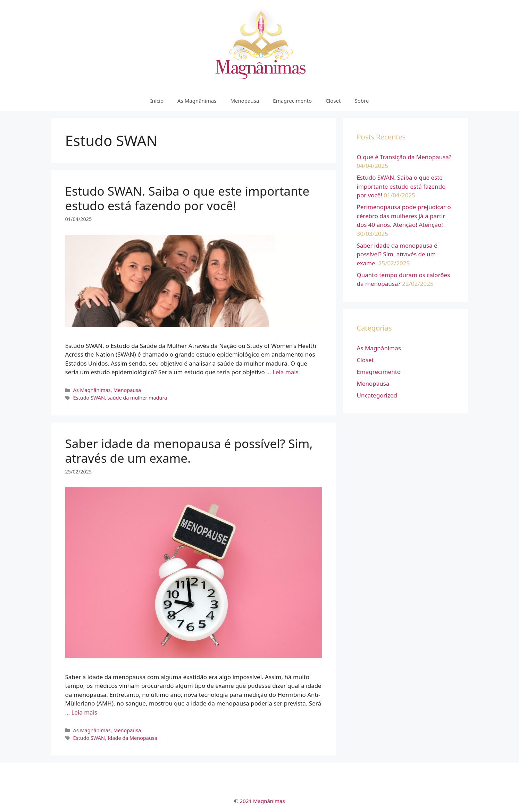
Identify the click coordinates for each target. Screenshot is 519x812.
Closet (333, 101)
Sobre (362, 101)
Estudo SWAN (89, 398)
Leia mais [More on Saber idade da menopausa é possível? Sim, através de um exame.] (84, 712)
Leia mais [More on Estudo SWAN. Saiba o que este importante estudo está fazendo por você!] (286, 372)
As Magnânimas (197, 101)
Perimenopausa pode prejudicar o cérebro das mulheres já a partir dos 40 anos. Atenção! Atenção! (404, 216)
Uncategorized (377, 395)
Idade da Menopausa (132, 738)
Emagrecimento (292, 101)
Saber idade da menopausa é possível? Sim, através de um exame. (189, 451)
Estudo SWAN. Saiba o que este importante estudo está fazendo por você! (187, 198)
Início (157, 101)
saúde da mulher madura (137, 398)
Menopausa (245, 101)
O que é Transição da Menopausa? (404, 157)
